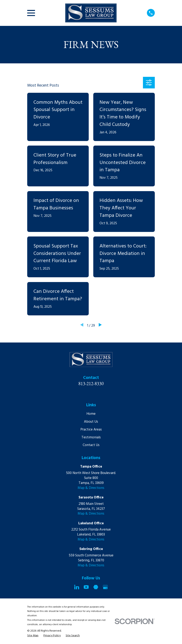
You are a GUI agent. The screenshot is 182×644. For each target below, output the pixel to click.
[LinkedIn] (77, 587)
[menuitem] (33, 636)
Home (91, 414)
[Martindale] (96, 587)
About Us (91, 422)
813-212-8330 (91, 384)
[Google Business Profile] (105, 587)
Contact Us (91, 445)
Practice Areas (91, 430)
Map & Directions (91, 488)
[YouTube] (86, 587)
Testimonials (91, 437)
